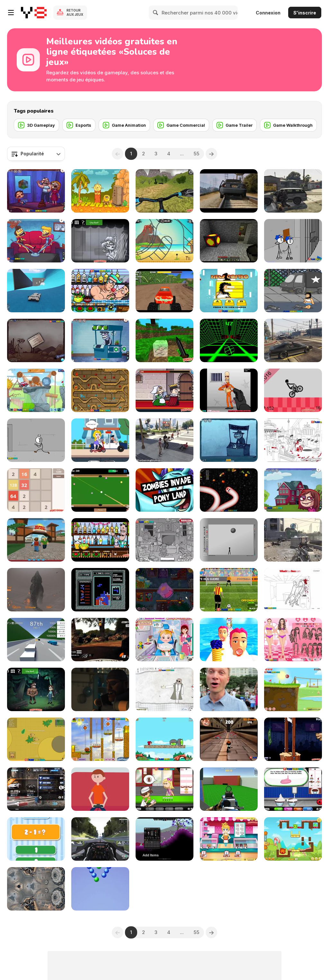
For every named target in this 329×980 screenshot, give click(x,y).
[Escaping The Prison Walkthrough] (293, 241)
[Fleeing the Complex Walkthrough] (36, 440)
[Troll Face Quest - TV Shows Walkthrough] (36, 241)
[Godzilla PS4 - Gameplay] (36, 590)
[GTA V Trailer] (229, 191)
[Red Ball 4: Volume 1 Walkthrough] (293, 689)
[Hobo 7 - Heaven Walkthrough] (229, 291)
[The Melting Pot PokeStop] (229, 689)
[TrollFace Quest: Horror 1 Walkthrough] (36, 689)
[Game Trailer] (235, 125)
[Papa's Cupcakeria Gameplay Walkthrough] (293, 789)
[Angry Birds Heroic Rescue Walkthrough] (164, 739)
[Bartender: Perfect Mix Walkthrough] (100, 291)
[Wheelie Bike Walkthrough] (293, 390)
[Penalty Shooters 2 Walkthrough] (229, 590)
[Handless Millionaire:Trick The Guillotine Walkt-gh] (293, 739)
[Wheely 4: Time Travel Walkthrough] (36, 390)
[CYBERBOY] (100, 789)
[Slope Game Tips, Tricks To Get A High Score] (229, 340)
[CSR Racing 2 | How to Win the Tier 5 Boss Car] (36, 789)
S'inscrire (305, 13)
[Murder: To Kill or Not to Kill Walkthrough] (164, 390)
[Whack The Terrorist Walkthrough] (293, 440)
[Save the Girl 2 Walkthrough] (100, 440)
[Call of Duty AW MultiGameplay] (293, 540)
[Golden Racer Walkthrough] (36, 640)
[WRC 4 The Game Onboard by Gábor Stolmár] (100, 640)
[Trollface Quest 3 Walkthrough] (36, 340)
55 (196, 154)
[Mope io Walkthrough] (36, 739)
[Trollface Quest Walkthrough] (164, 689)
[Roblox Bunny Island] (36, 540)
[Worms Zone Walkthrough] (229, 490)
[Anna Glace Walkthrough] (229, 839)
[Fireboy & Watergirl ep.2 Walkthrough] (100, 390)
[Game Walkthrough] (288, 125)
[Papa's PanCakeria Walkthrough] (164, 789)
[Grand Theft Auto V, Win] (36, 291)
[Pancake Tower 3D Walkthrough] (229, 640)
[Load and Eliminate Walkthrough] (229, 390)
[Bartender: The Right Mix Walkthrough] (100, 540)
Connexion (268, 13)
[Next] (211, 154)
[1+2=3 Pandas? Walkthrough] (36, 839)
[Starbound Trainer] (164, 839)
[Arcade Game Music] (100, 590)
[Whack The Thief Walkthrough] (164, 540)
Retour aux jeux (75, 12)
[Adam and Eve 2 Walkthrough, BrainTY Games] (100, 191)
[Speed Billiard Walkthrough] (100, 490)
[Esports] (79, 125)
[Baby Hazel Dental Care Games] (164, 640)
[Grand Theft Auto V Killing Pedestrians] (293, 191)
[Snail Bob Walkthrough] (100, 739)
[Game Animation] (124, 125)
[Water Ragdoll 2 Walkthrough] (229, 540)
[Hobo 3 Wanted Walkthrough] (293, 291)
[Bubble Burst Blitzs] (100, 889)
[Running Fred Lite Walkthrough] (229, 739)
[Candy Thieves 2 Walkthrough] (293, 839)
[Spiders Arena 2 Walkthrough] (229, 789)
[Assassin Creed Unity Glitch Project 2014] (36, 889)
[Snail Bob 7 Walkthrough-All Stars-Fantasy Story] (164, 590)
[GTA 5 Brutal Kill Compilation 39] (164, 440)
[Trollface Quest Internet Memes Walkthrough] (293, 490)
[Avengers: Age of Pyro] (100, 689)
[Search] (156, 13)
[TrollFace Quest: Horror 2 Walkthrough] (100, 241)
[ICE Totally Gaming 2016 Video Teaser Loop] (164, 490)
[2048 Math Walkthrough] (36, 490)
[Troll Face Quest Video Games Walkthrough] (36, 191)
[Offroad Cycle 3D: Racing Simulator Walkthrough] (164, 191)
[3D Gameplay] (36, 125)
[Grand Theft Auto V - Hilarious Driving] (293, 340)
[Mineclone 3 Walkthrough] (164, 340)
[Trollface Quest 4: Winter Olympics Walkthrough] (229, 440)
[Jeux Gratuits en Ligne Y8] (34, 13)
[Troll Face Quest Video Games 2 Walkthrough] (100, 340)
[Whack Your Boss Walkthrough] (293, 590)
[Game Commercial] (181, 125)
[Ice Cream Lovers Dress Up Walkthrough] (293, 640)
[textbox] (36, 154)
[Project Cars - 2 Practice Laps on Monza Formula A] (100, 839)
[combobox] (36, 154)
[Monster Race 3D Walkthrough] (164, 291)
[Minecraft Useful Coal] (229, 241)
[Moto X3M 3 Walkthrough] (164, 241)
